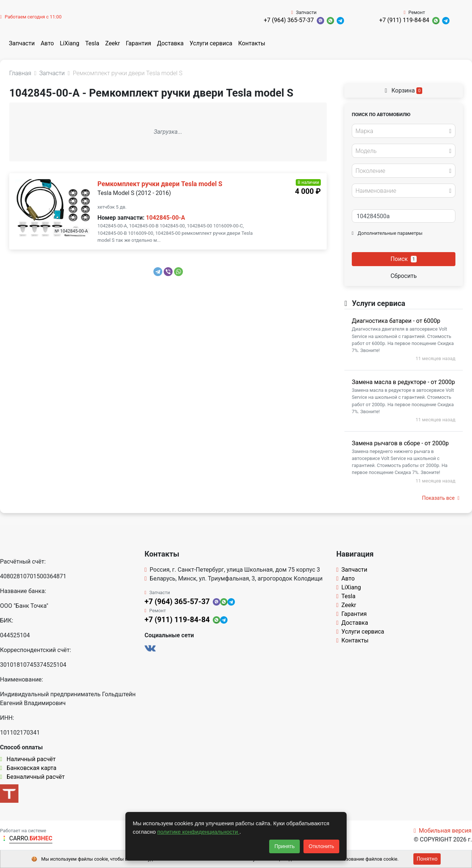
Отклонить (321, 846)
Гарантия (138, 43)
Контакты (252, 43)
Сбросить (404, 276)
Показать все (441, 498)
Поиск (404, 259)
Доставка (170, 43)
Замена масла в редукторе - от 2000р (403, 382)
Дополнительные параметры (387, 233)
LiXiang (70, 43)
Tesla (92, 43)
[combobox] (404, 131)
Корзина (404, 90)
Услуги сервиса (211, 43)
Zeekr (112, 43)
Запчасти (22, 43)
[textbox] (402, 131)
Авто (47, 43)
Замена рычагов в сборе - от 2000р (400, 443)
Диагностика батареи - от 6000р (396, 321)
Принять (284, 846)
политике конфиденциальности (199, 832)
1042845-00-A (166, 218)
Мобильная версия (443, 831)
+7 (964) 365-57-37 (289, 20)
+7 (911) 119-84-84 (404, 20)
